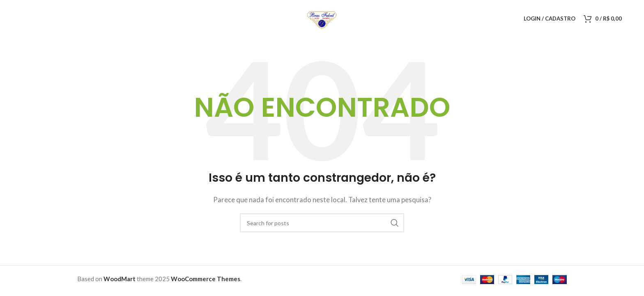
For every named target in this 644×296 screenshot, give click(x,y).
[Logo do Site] (322, 18)
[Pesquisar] (322, 223)
